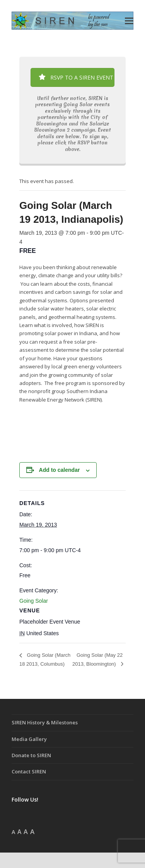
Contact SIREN (29, 771)
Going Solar (34, 601)
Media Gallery (29, 739)
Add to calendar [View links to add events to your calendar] (60, 470)
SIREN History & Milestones (45, 722)
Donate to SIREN (31, 755)
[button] (129, 21)
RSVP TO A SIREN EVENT (76, 77)
